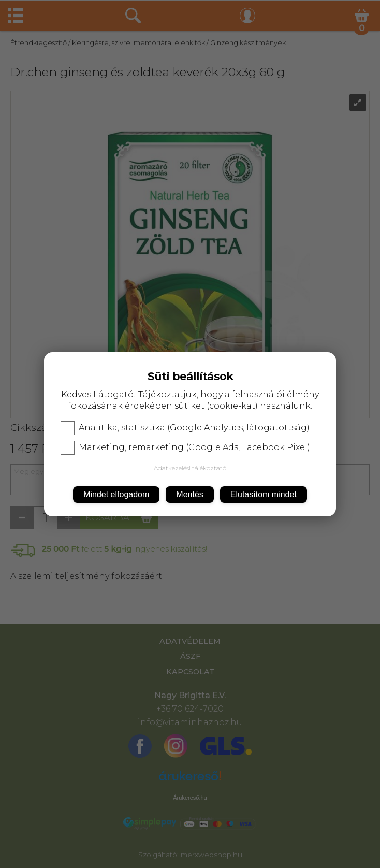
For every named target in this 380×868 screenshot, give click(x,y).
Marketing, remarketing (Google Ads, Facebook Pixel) (185, 447)
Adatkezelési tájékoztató (190, 468)
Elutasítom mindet (264, 494)
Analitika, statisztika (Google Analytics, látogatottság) (185, 428)
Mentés (189, 494)
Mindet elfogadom (116, 494)
